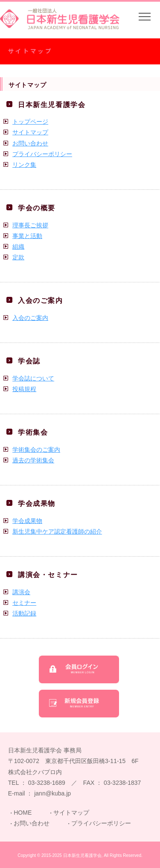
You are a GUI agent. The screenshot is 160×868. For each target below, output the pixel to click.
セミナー (24, 603)
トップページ (30, 122)
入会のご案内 (30, 318)
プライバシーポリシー (42, 154)
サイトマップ (30, 132)
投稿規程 (24, 389)
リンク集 (24, 165)
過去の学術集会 (33, 460)
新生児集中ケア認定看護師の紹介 (57, 531)
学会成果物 (27, 521)
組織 (18, 247)
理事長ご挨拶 (30, 225)
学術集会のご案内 (36, 450)
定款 (18, 257)
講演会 (21, 592)
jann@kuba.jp (52, 793)
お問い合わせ (30, 143)
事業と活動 (27, 236)
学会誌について (33, 378)
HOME (23, 813)
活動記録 (24, 613)
